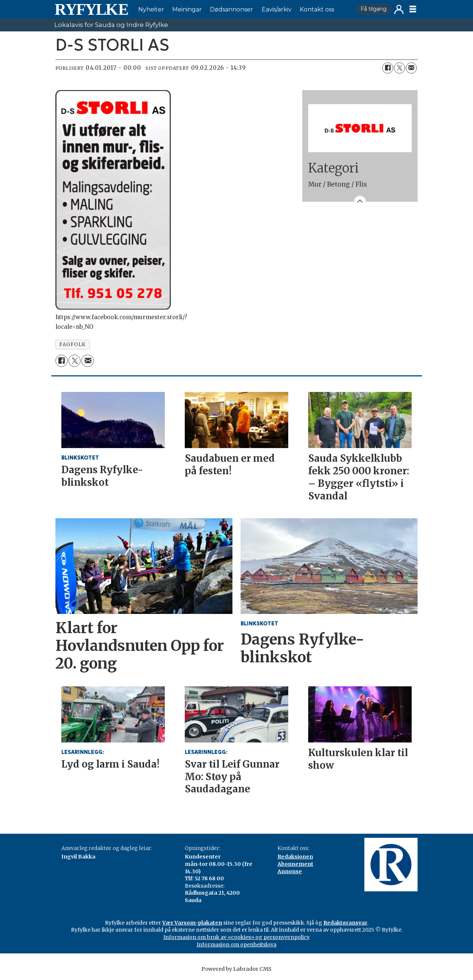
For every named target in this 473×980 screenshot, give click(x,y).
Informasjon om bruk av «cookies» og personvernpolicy (236, 937)
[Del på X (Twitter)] (399, 68)
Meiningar (187, 9)
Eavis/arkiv (277, 9)
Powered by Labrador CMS (236, 969)
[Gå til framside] (91, 9)
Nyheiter (151, 9)
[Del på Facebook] (388, 68)
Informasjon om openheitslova (236, 945)
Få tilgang (374, 9)
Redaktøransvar (345, 923)
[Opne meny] (413, 9)
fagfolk (72, 344)
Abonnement (295, 864)
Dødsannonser (232, 9)
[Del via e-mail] (411, 68)
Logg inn (399, 9)
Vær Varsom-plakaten (192, 923)
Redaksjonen (295, 857)
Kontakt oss (317, 9)
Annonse (290, 871)
